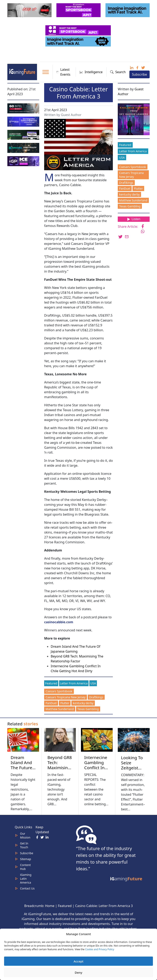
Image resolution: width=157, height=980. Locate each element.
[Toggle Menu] (46, 72)
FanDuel (51, 703)
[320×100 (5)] (30, 10)
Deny (79, 972)
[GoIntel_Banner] (24, 108)
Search (118, 72)
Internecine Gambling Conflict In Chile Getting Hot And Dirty (97, 770)
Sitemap (26, 859)
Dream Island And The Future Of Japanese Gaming (23, 768)
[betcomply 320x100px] (24, 148)
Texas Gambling (88, 709)
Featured (51, 683)
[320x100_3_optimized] (79, 10)
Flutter (65, 703)
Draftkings (96, 697)
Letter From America (74, 683)
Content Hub (25, 867)
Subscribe (140, 74)
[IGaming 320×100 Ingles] (24, 121)
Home (50, 906)
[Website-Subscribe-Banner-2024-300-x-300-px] (134, 119)
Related (23, 724)
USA (93, 683)
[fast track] (128, 10)
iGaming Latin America (26, 879)
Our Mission (25, 835)
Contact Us (27, 888)
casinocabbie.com (59, 622)
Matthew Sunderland (60, 709)
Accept (78, 961)
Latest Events (63, 72)
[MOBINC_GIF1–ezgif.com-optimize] (24, 134)
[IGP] (24, 161)
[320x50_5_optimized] (78, 30)
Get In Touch (24, 845)
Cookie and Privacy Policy (100, 949)
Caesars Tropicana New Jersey (66, 697)
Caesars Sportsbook (59, 691)
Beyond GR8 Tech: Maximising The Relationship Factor (60, 770)
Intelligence (91, 72)
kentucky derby (83, 703)
